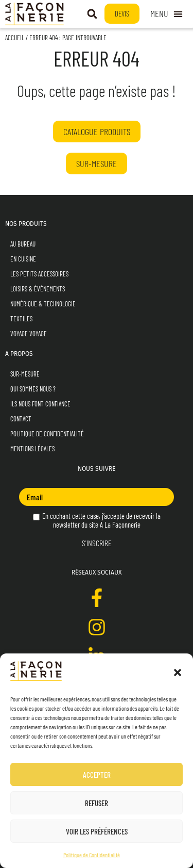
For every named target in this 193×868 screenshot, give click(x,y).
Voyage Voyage (29, 334)
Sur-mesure (25, 374)
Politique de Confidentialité (92, 855)
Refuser (97, 803)
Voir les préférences (97, 831)
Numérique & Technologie (43, 304)
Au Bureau (23, 244)
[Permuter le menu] (166, 14)
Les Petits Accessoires (39, 274)
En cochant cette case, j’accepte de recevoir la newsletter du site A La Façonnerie (97, 520)
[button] (178, 673)
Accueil (15, 38)
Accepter (97, 775)
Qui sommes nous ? (33, 389)
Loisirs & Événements (38, 289)
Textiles (21, 319)
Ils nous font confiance (40, 404)
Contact (21, 419)
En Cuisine (23, 259)
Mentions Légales (32, 449)
